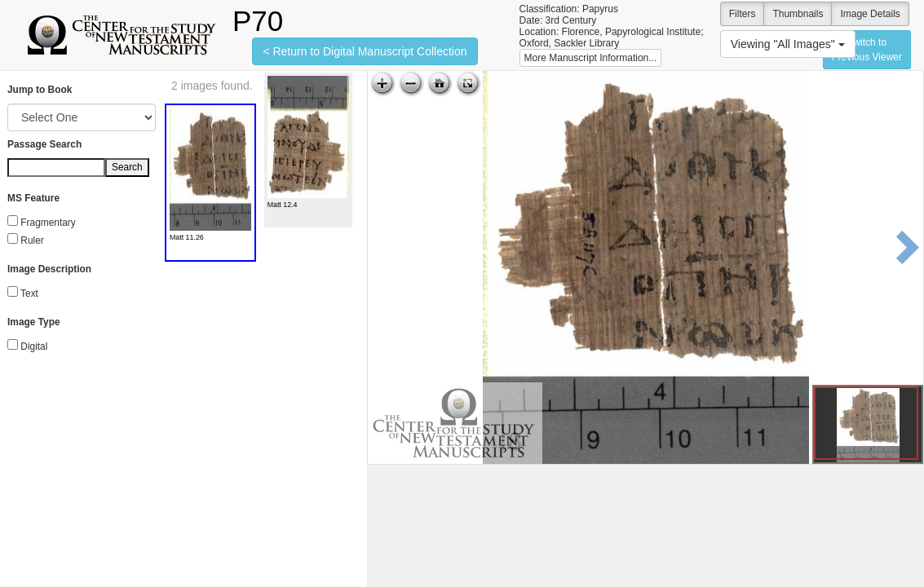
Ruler (32, 241)
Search (127, 167)
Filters (743, 14)
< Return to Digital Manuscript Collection (365, 51)
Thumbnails (798, 14)
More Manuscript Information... (591, 58)
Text (29, 293)
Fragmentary (48, 223)
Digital (34, 346)
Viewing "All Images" (788, 44)
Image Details (870, 14)
